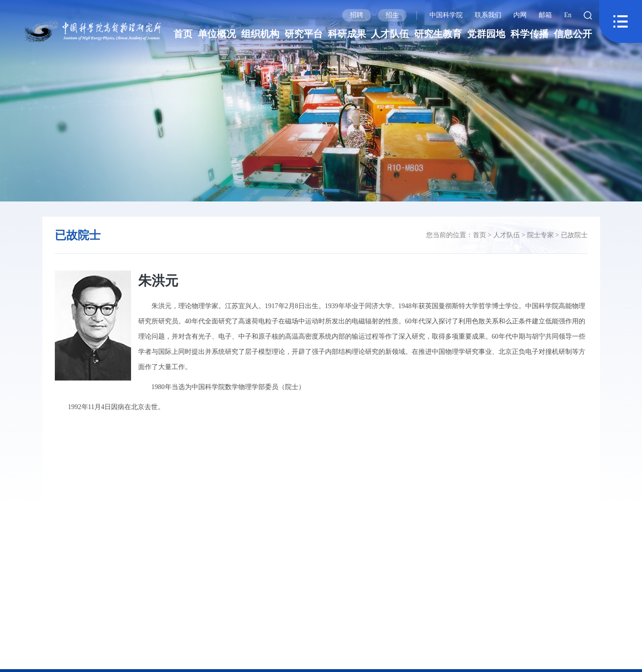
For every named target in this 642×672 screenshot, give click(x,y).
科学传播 (530, 34)
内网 (520, 15)
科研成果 (347, 34)
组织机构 (260, 34)
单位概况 (217, 34)
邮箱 (545, 15)
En (568, 15)
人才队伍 (390, 34)
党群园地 (486, 34)
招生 (392, 15)
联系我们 (488, 15)
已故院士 (574, 235)
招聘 (357, 15)
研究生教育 (438, 34)
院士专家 (540, 235)
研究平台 (304, 34)
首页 (183, 34)
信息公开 (573, 34)
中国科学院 (446, 15)
